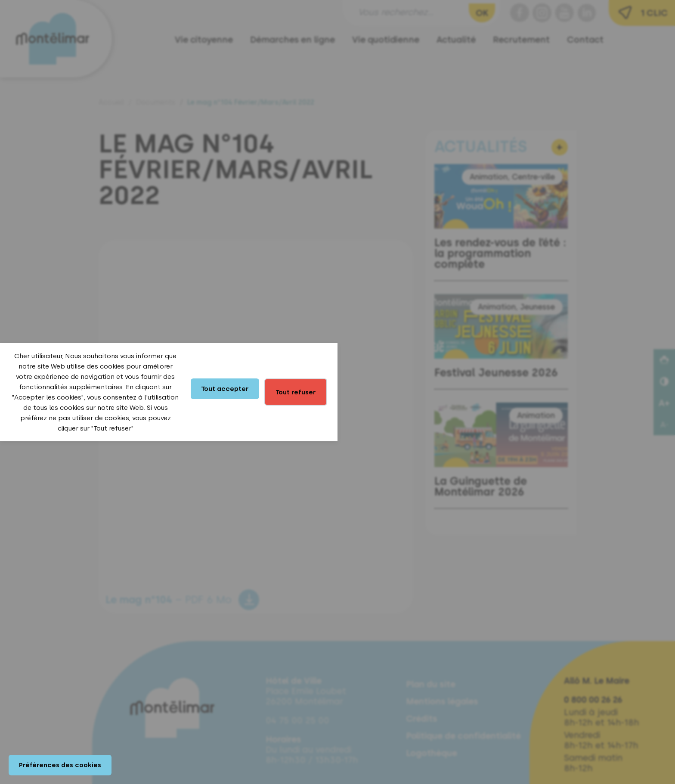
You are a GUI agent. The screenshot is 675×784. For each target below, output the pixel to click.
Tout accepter (225, 389)
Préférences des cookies (60, 765)
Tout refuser (296, 392)
